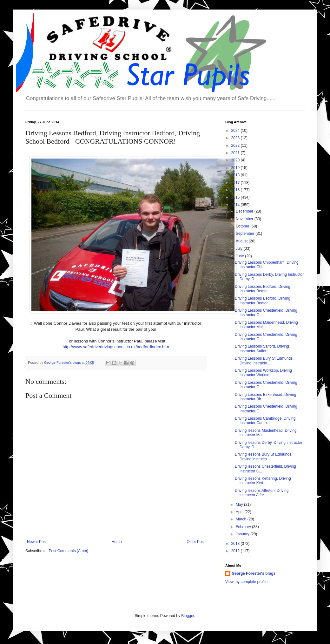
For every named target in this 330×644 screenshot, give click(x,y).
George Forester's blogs (254, 573)
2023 (236, 138)
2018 (236, 175)
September (246, 234)
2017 (236, 183)
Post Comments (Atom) (68, 551)
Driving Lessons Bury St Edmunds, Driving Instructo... (264, 361)
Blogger (188, 616)
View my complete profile (246, 582)
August (242, 241)
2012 (236, 551)
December (245, 211)
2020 (236, 160)
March (242, 519)
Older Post (196, 542)
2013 (236, 544)
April (240, 512)
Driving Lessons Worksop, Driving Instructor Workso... (263, 373)
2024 (236, 131)
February (244, 527)
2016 (236, 190)
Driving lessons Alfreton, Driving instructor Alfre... (262, 493)
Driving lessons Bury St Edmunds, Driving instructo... (264, 457)
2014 (236, 205)
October (243, 226)
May (240, 505)
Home (117, 542)
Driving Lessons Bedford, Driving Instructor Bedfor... (263, 289)
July (240, 248)
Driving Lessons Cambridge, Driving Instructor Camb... (265, 421)
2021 (236, 153)
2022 (236, 146)
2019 (236, 168)
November (245, 219)
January (243, 534)
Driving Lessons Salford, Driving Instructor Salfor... (262, 349)
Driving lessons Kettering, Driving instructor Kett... (263, 481)
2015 (236, 197)
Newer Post (37, 542)
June (240, 256)
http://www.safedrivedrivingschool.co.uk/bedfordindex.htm (116, 347)
